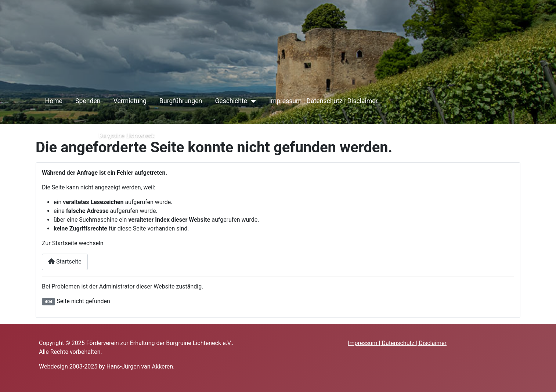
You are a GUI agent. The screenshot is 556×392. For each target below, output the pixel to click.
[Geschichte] (252, 101)
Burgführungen (181, 101)
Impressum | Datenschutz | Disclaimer (324, 101)
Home (54, 101)
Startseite (65, 262)
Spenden (88, 101)
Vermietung (130, 101)
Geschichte (231, 101)
